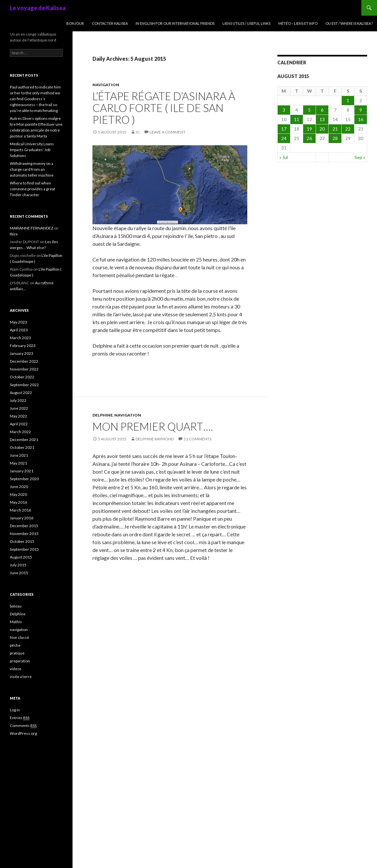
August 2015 (21, 557)
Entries (20, 718)
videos (16, 669)
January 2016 (22, 518)
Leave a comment (168, 132)
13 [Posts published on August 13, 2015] (322, 119)
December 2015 (24, 526)
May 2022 (18, 416)
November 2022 (24, 369)
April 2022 (19, 424)
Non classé (19, 637)
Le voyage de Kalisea (38, 8)
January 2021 (22, 471)
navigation (106, 85)
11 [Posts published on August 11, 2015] (297, 119)
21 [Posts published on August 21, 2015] (335, 129)
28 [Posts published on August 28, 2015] (335, 138)
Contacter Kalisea (110, 23)
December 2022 (24, 361)
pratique (17, 653)
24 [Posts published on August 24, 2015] (284, 138)
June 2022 (19, 408)
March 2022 (20, 432)
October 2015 (22, 541)
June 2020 (19, 487)
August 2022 (21, 393)
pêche (15, 645)
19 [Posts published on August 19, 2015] (309, 129)
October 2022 (22, 377)
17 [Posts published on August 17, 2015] (284, 129)
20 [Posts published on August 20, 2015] (322, 129)
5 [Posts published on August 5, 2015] (309, 110)
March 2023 (20, 338)
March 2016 (20, 510)
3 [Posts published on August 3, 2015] (284, 110)
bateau (16, 606)
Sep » (360, 157)
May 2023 (18, 322)
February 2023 (23, 346)
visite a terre (21, 677)
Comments (23, 726)
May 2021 (18, 463)
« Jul (284, 157)
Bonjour (75, 23)
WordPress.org (23, 733)
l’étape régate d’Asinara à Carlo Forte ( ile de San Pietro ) (164, 108)
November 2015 (24, 534)
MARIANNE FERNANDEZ (32, 228)
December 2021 (24, 440)
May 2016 (18, 502)
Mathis (16, 622)
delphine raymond (155, 439)
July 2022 (18, 400)
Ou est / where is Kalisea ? (349, 23)
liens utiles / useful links (246, 23)
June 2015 (19, 573)
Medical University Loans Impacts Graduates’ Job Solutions (32, 150)
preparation (20, 661)
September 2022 (24, 385)
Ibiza (14, 234)
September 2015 (24, 549)
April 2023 (19, 330)
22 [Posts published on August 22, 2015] (348, 129)
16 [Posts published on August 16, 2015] (361, 119)
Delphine (103, 415)
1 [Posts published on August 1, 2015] (348, 100)
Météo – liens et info (298, 23)
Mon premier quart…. (153, 426)
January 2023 (22, 353)
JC (138, 132)
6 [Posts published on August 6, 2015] (322, 110)
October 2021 (22, 447)
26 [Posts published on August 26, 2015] (309, 138)
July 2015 (18, 565)
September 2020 (24, 479)
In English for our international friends (175, 23)
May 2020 (18, 494)
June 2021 (19, 455)
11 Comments (197, 439)
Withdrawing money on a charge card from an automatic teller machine (32, 169)
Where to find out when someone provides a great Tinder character (33, 189)
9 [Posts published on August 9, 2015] (361, 110)
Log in (15, 710)
